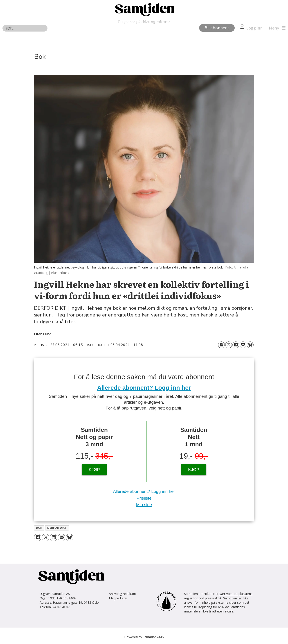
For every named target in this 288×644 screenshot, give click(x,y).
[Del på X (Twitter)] (229, 345)
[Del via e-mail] (243, 345)
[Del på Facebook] (221, 345)
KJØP (94, 470)
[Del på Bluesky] (250, 345)
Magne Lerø (118, 598)
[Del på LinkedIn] (236, 345)
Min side (144, 505)
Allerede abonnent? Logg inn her (144, 388)
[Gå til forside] (144, 9)
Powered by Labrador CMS (144, 637)
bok (39, 528)
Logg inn (254, 28)
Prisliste (144, 498)
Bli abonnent (217, 28)
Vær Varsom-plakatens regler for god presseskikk (218, 596)
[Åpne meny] (276, 28)
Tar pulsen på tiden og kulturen (144, 22)
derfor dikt (57, 528)
